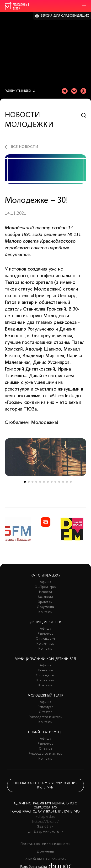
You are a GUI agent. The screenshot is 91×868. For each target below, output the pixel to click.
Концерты (45, 670)
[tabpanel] (45, 457)
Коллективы (45, 644)
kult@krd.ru (45, 817)
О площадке (45, 639)
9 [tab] (55, 482)
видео (18, 91)
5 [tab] (40, 482)
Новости (46, 592)
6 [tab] (44, 482)
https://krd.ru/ (45, 822)
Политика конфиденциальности (45, 844)
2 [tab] (29, 482)
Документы (45, 607)
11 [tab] (63, 482)
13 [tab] (71, 482)
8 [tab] (52, 482)
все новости (25, 147)
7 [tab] (48, 482)
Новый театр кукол (45, 732)
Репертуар (46, 634)
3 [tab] (32, 482)
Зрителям (45, 602)
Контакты (45, 612)
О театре (45, 712)
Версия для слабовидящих (65, 16)
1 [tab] (25, 482)
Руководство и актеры (45, 717)
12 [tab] (67, 482)
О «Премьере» (45, 587)
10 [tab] (59, 482)
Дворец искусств (45, 622)
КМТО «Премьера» (45, 576)
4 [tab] (36, 482)
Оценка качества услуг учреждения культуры (45, 785)
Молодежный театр (45, 696)
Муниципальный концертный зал (45, 659)
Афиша (45, 582)
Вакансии (45, 597)
